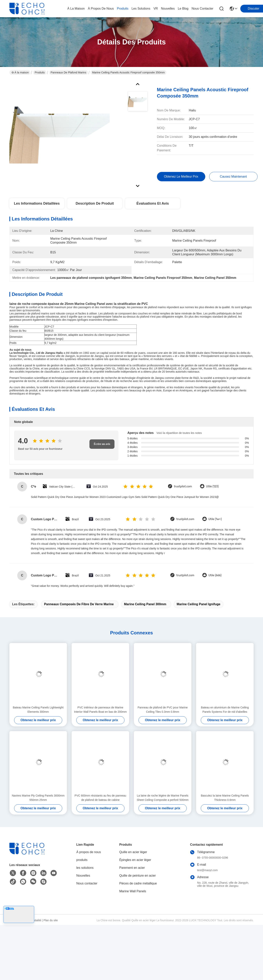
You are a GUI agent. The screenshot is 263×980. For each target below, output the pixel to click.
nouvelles (168, 9)
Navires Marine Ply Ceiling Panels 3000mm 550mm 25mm (38, 798)
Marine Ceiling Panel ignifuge (199, 604)
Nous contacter (87, 883)
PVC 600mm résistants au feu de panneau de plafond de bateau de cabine (100, 798)
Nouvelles (83, 876)
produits (123, 9)
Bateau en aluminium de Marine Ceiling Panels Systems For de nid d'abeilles (225, 710)
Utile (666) (215, 575)
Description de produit (95, 203)
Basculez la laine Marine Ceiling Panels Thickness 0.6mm (225, 798)
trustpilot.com (183, 486)
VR (156, 9)
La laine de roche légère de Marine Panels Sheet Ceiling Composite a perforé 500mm (163, 798)
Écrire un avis (102, 444)
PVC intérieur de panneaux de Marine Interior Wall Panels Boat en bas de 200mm (100, 710)
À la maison (76, 9)
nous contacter (202, 9)
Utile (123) (212, 486)
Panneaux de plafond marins (68, 72)
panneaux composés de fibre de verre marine (79, 604)
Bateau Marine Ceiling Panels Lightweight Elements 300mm (38, 710)
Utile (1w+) (215, 519)
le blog (183, 9)
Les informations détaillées (37, 203)
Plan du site (51, 920)
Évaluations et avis (153, 203)
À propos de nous (101, 9)
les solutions (141, 9)
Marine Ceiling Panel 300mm (145, 604)
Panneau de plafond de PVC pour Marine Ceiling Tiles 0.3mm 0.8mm (163, 710)
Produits (40, 72)
